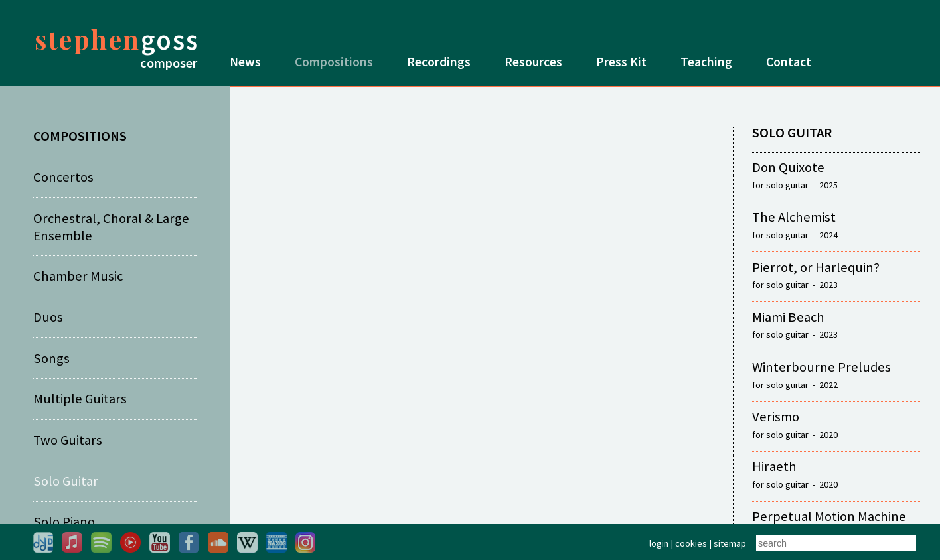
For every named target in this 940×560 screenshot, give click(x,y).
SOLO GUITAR (792, 133)
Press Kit (621, 62)
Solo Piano (64, 522)
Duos (48, 317)
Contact (789, 62)
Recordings (439, 62)
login (659, 543)
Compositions (334, 62)
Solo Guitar (66, 481)
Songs (51, 358)
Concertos (63, 177)
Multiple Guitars (80, 399)
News (245, 62)
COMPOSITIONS (80, 136)
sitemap (730, 543)
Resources (533, 62)
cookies (691, 543)
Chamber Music (78, 276)
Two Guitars (68, 440)
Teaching (706, 62)
